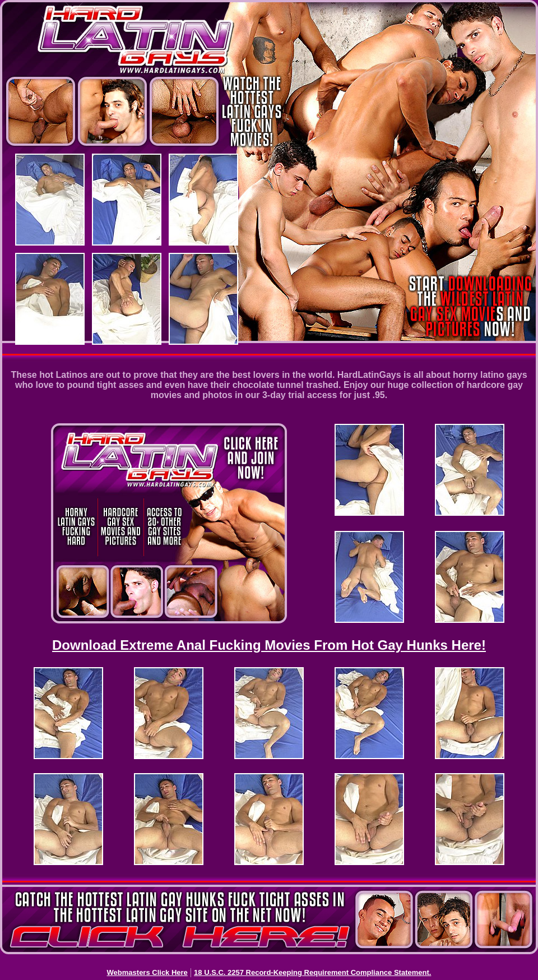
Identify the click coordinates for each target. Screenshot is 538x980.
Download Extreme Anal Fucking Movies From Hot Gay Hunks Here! (269, 645)
